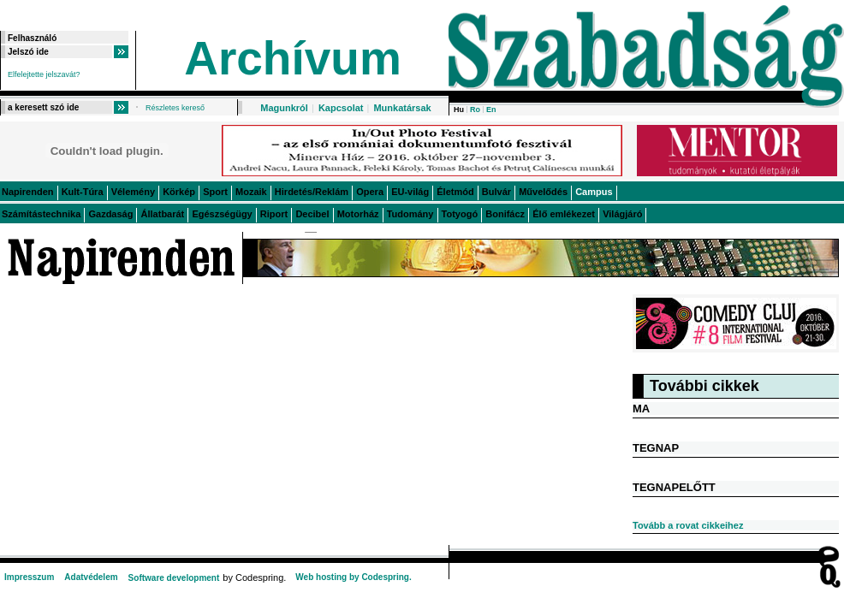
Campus (594, 192)
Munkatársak (402, 108)
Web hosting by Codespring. (353, 577)
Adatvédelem (91, 577)
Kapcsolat (341, 108)
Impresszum (29, 577)
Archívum (293, 58)
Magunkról (284, 108)
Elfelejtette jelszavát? (44, 74)
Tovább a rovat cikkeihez (688, 525)
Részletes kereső (175, 108)
